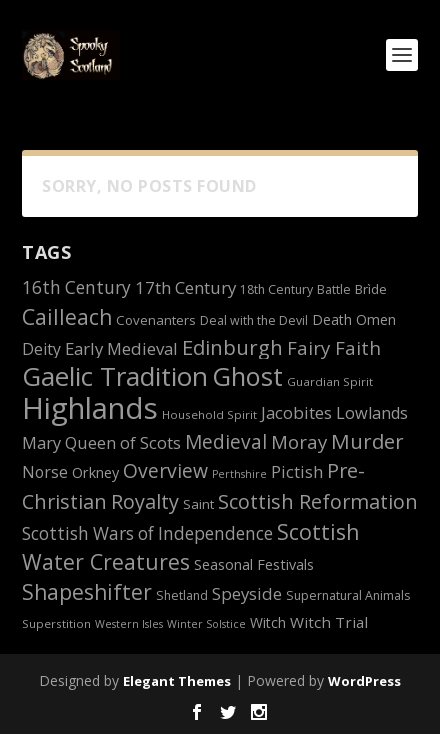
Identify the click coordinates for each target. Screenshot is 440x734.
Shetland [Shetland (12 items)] (182, 595)
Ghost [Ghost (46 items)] (247, 376)
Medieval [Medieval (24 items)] (226, 442)
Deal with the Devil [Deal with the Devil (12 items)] (254, 320)
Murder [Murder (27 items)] (367, 441)
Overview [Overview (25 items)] (165, 470)
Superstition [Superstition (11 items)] (56, 623)
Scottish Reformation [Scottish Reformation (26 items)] (318, 501)
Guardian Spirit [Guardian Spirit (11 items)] (330, 381)
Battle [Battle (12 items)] (334, 289)
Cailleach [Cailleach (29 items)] (67, 316)
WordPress (364, 681)
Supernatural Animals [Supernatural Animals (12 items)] (348, 595)
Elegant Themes (177, 681)
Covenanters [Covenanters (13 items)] (156, 320)
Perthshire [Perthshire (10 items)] (239, 474)
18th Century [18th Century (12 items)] (276, 289)
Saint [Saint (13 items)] (198, 504)
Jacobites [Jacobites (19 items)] (296, 412)
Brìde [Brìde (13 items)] (371, 289)
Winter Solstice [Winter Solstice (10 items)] (206, 624)
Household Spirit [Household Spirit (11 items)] (209, 414)
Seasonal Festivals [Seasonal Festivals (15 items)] (254, 564)
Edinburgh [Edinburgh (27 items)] (232, 347)
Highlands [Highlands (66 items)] (90, 408)
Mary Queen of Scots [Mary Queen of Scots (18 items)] (101, 443)
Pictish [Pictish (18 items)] (297, 472)
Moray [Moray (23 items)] (299, 441)
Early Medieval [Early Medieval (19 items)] (121, 348)
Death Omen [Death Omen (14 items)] (354, 319)
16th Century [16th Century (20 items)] (76, 287)
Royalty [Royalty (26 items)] (145, 501)
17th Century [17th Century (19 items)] (185, 287)
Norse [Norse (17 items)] (45, 472)
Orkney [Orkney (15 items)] (95, 472)
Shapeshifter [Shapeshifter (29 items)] (87, 591)
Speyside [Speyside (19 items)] (247, 593)
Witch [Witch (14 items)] (268, 622)
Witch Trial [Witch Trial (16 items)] (329, 622)
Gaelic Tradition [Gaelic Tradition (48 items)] (115, 376)
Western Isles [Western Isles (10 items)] (129, 624)
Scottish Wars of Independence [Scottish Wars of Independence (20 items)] (147, 533)
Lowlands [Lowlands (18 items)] (372, 413)
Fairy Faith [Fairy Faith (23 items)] (334, 347)
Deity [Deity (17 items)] (41, 349)
